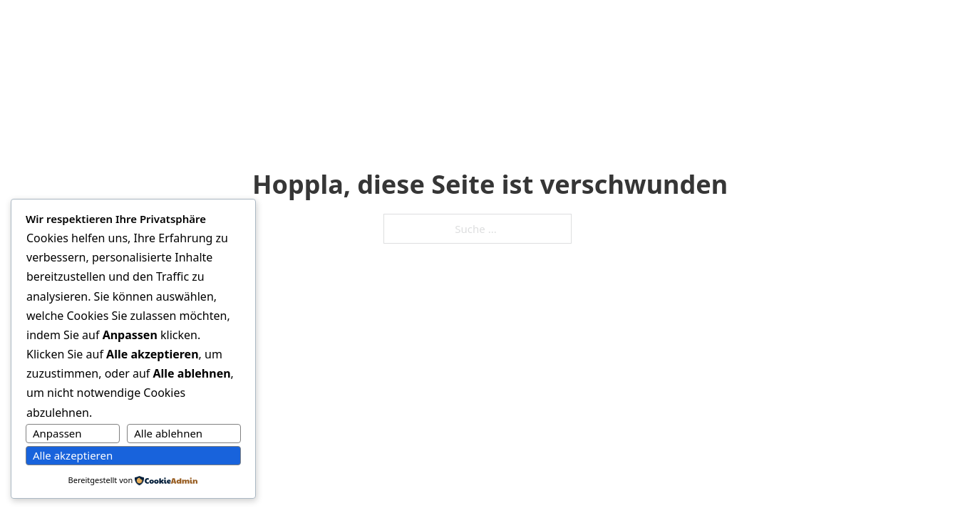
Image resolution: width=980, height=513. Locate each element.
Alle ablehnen (168, 433)
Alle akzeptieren (73, 455)
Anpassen (57, 433)
